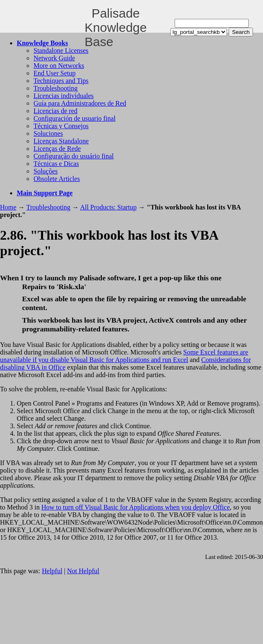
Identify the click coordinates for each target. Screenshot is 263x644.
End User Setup (54, 73)
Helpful (52, 571)
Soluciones (48, 133)
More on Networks (59, 66)
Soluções (46, 171)
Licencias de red (55, 111)
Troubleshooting (55, 88)
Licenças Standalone (61, 141)
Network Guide (54, 58)
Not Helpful (83, 571)
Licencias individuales (64, 96)
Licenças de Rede (57, 149)
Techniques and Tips (61, 81)
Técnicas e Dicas (56, 164)
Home (8, 207)
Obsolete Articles (57, 179)
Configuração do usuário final (74, 156)
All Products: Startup (108, 207)
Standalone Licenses (61, 50)
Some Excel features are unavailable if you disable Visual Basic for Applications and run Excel (124, 356)
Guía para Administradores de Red (80, 103)
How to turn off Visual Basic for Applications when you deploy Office (136, 507)
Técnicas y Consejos (61, 126)
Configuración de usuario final (75, 118)
